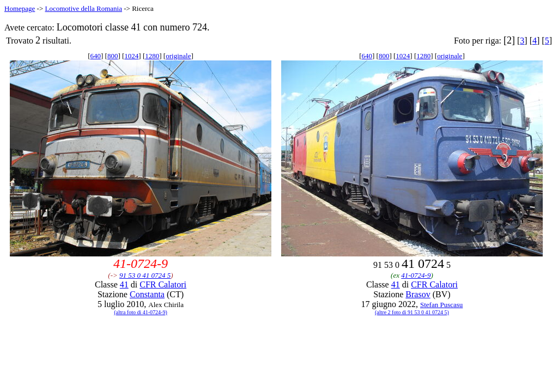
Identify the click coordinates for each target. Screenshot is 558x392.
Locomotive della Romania (83, 8)
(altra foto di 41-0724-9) (140, 312)
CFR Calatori (163, 284)
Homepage (20, 8)
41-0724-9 (416, 275)
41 (124, 284)
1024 (131, 56)
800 (113, 56)
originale (178, 56)
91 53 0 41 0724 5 (145, 275)
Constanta (147, 294)
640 (96, 56)
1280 (152, 56)
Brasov (418, 294)
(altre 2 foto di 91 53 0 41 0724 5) (412, 312)
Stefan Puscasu (441, 305)
